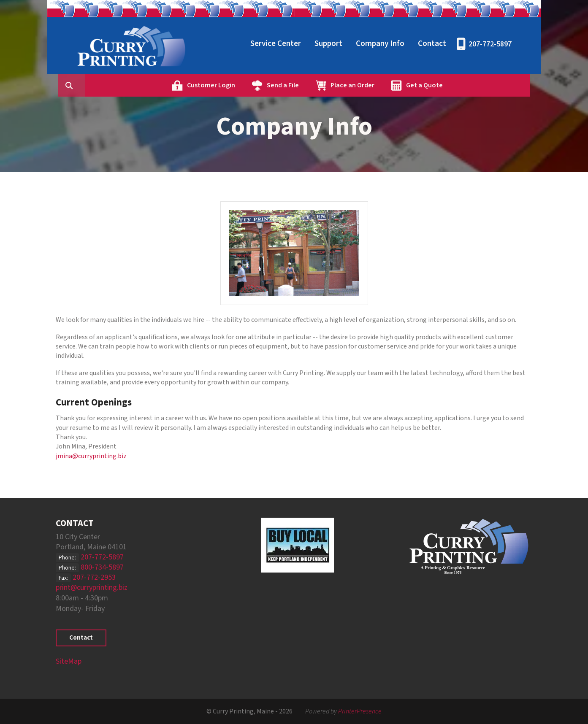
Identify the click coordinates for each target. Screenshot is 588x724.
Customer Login (251, 85)
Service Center (276, 44)
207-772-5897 (490, 44)
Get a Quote (465, 85)
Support (328, 44)
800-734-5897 (102, 567)
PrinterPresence (360, 711)
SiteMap (69, 661)
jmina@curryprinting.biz (91, 456)
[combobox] (125, 85)
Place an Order (393, 85)
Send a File (323, 85)
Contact (432, 44)
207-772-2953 (94, 577)
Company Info (380, 44)
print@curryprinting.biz (92, 588)
